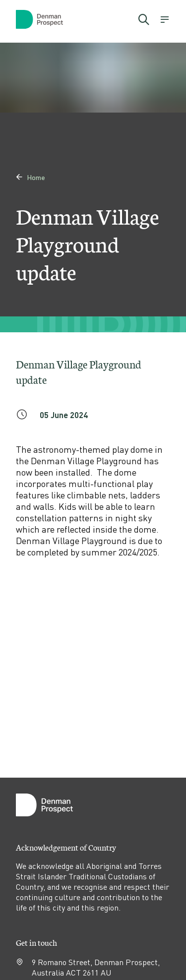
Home (31, 177)
